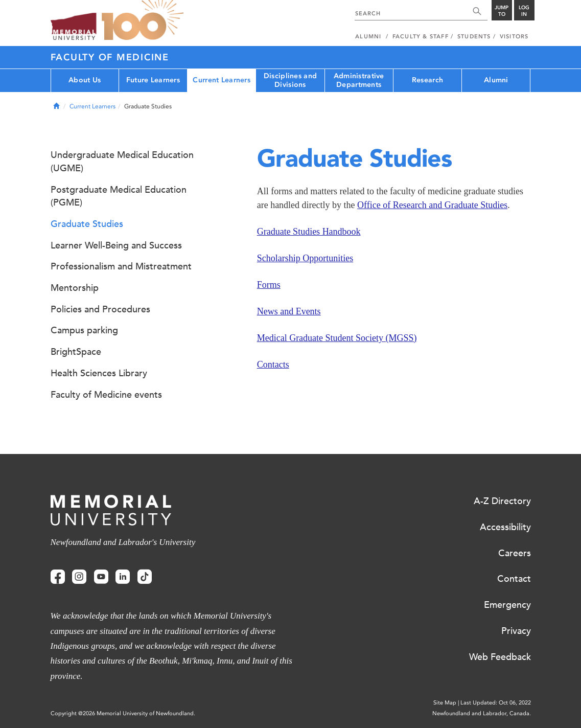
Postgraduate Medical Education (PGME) (119, 196)
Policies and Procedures (100, 309)
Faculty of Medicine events (106, 395)
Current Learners (221, 80)
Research (427, 80)
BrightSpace (76, 352)
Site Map (445, 703)
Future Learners (153, 80)
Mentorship (75, 288)
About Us (85, 80)
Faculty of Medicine (110, 57)
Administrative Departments (359, 80)
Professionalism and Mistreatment (121, 266)
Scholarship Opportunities (305, 258)
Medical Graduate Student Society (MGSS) (337, 338)
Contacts (273, 365)
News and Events (289, 311)
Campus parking (84, 330)
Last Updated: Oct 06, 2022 (496, 703)
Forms (269, 285)
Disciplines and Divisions (290, 80)
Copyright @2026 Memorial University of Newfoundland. (123, 713)
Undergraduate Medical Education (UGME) (122, 162)
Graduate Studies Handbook (309, 232)
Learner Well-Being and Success (116, 245)
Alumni (496, 80)
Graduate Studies (87, 224)
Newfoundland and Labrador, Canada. (482, 713)
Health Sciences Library (99, 373)
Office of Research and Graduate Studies (432, 205)
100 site (143, 20)
